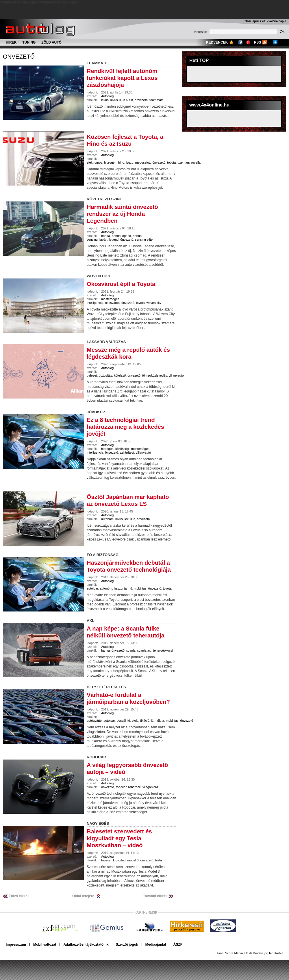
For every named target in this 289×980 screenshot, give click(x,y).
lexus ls (116, 100)
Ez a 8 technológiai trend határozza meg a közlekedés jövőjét (125, 427)
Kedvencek (217, 42)
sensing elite (144, 240)
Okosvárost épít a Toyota (121, 284)
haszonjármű (123, 588)
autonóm (107, 519)
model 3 (133, 860)
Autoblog (107, 96)
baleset (92, 375)
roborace (135, 787)
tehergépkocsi (163, 650)
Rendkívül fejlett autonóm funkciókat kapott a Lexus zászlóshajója (122, 78)
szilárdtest (127, 452)
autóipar (92, 588)
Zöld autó (51, 42)
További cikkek (155, 896)
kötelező (120, 375)
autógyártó (94, 721)
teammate (156, 100)
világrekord (150, 787)
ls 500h (128, 100)
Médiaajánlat (156, 945)
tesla (159, 860)
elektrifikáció (141, 721)
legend (114, 240)
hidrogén (110, 162)
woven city (154, 303)
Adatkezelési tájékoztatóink (86, 945)
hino (121, 162)
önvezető (19, 57)
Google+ (248, 42)
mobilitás (140, 588)
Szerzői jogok (127, 945)
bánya (105, 650)
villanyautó (176, 375)
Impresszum (16, 945)
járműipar (158, 721)
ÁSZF (178, 945)
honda (106, 236)
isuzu (130, 162)
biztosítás (105, 375)
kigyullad (120, 860)
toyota (171, 162)
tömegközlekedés (155, 375)
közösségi (122, 449)
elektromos (95, 162)
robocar (121, 787)
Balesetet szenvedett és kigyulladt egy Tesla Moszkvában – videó (119, 838)
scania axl (144, 650)
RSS (258, 42)
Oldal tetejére (83, 896)
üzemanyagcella (189, 162)
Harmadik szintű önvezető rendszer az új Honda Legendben (122, 214)
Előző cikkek (19, 896)
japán (103, 240)
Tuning (29, 42)
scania (131, 650)
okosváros (112, 303)
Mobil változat (45, 945)
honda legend (122, 236)
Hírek (11, 42)
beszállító (123, 721)
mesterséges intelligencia (103, 301)
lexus (105, 100)
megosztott (143, 162)
